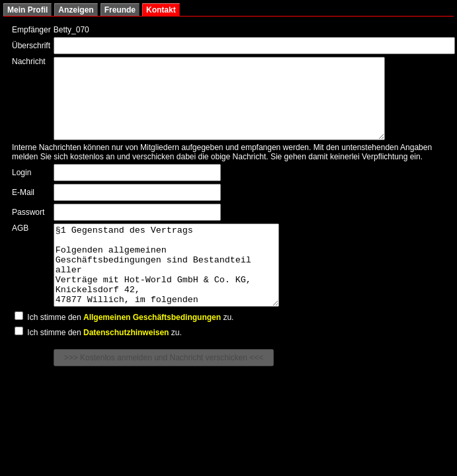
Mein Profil (27, 10)
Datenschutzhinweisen (126, 364)
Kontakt (161, 10)
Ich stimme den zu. (124, 349)
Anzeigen (76, 10)
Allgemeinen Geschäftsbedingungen (152, 349)
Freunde (120, 10)
